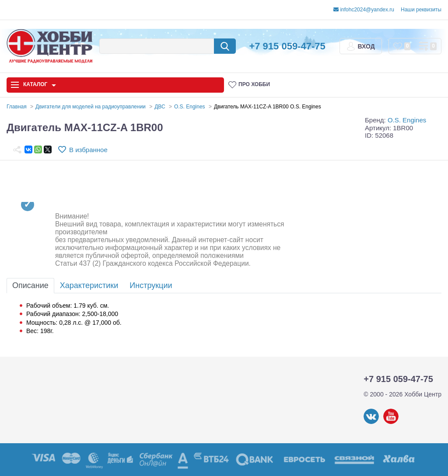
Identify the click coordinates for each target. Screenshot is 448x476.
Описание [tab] (30, 285)
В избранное (88, 150)
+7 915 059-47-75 (287, 46)
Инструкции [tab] (151, 285)
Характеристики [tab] (89, 285)
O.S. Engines (407, 120)
